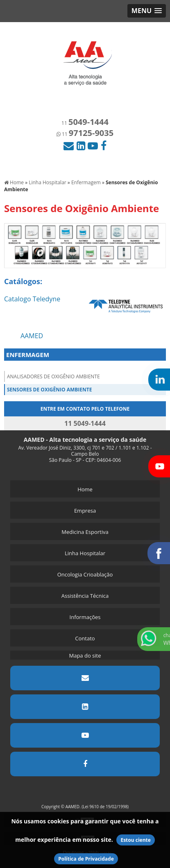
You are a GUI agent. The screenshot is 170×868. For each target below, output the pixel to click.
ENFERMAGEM (28, 355)
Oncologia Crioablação (85, 574)
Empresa (85, 511)
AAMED (32, 336)
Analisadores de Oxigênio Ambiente (53, 376)
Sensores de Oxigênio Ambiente (49, 390)
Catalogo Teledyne (32, 299)
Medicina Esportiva (85, 532)
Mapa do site (85, 656)
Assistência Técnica (85, 596)
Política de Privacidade (86, 859)
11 (85, 123)
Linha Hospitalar (85, 553)
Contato (85, 638)
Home (85, 489)
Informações (85, 617)
